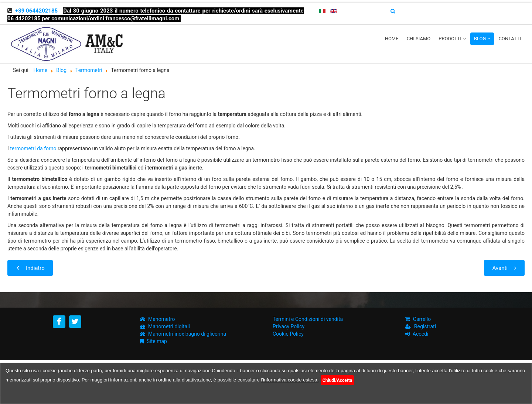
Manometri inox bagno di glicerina (187, 334)
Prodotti (450, 39)
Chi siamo (419, 39)
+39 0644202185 (36, 11)
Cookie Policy (288, 334)
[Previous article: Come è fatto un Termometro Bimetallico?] (30, 268)
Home (392, 39)
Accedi (421, 334)
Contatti (510, 39)
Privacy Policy (289, 326)
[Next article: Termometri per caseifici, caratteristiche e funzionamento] (504, 268)
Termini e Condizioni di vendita (308, 319)
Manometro (161, 319)
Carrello (422, 319)
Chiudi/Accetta (337, 380)
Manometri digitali (169, 326)
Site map (157, 341)
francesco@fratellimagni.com (143, 18)
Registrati (425, 326)
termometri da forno (33, 148)
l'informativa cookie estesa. (290, 380)
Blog (480, 39)
